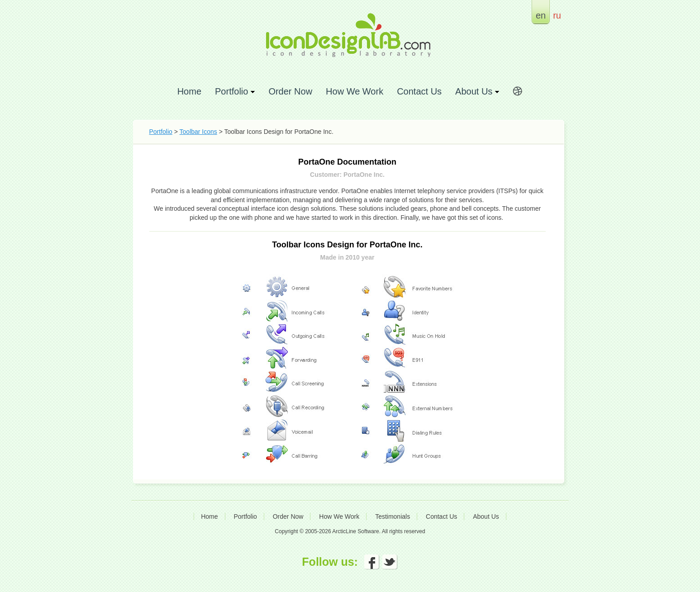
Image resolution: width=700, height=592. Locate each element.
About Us (486, 516)
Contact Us (419, 91)
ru (557, 15)
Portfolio (161, 132)
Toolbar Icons (198, 132)
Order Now (290, 91)
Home (189, 91)
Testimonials (393, 516)
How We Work (355, 91)
